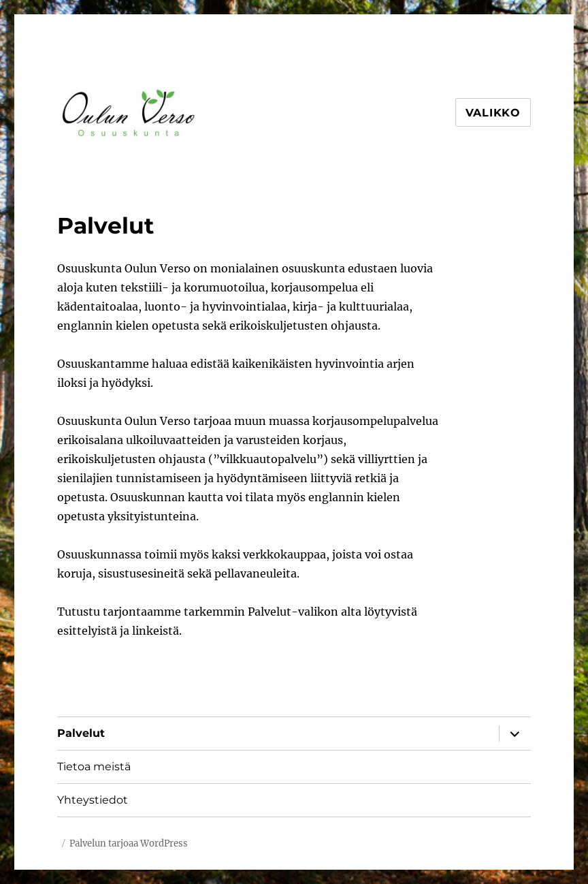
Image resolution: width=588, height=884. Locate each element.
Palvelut (81, 733)
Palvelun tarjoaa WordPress (129, 843)
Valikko (493, 113)
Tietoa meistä (94, 767)
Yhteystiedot (93, 800)
